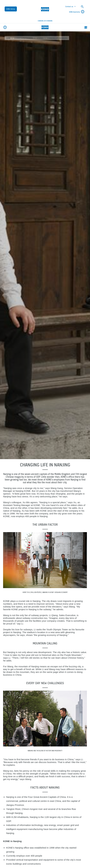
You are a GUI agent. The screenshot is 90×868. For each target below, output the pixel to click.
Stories (40, 38)
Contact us (69, 6)
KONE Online (11, 9)
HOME (8, 38)
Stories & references (24, 38)
